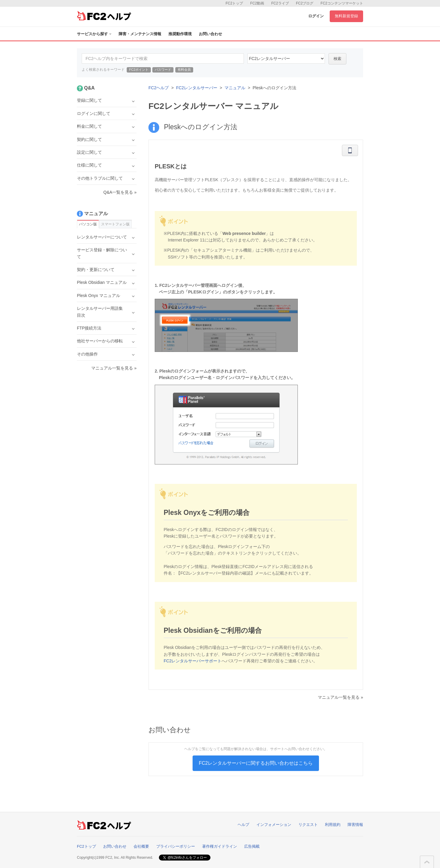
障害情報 (355, 825)
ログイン (316, 16)
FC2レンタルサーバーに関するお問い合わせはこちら (256, 763)
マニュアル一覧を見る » (340, 697)
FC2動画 (257, 3)
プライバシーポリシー (176, 846)
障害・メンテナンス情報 (140, 34)
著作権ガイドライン (220, 846)
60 (286, 59)
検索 (337, 59)
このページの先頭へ (427, 862)
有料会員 (184, 70)
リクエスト (308, 825)
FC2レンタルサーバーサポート (193, 661)
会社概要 (141, 846)
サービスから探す (94, 34)
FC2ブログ (305, 3)
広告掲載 (252, 846)
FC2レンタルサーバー (197, 88)
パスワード (163, 70)
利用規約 (333, 825)
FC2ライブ (280, 3)
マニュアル (235, 88)
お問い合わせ (210, 34)
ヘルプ (243, 825)
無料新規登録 (346, 16)
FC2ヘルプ (159, 88)
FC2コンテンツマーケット (342, 3)
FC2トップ (234, 3)
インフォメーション (274, 825)
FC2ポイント (139, 70)
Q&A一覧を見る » (120, 192)
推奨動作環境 (180, 34)
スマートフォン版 (115, 224)
